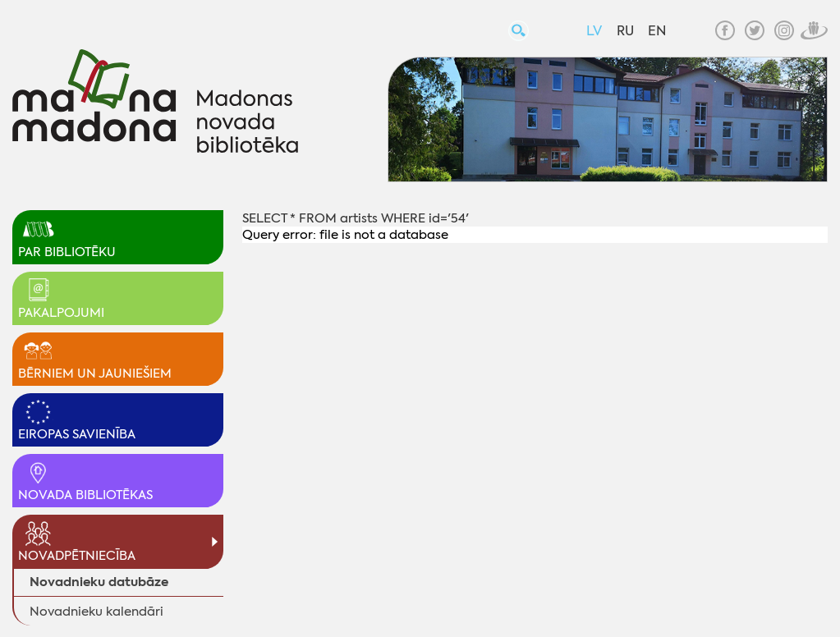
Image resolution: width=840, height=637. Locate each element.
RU (625, 31)
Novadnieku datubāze (99, 582)
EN (657, 31)
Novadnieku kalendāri (96, 612)
